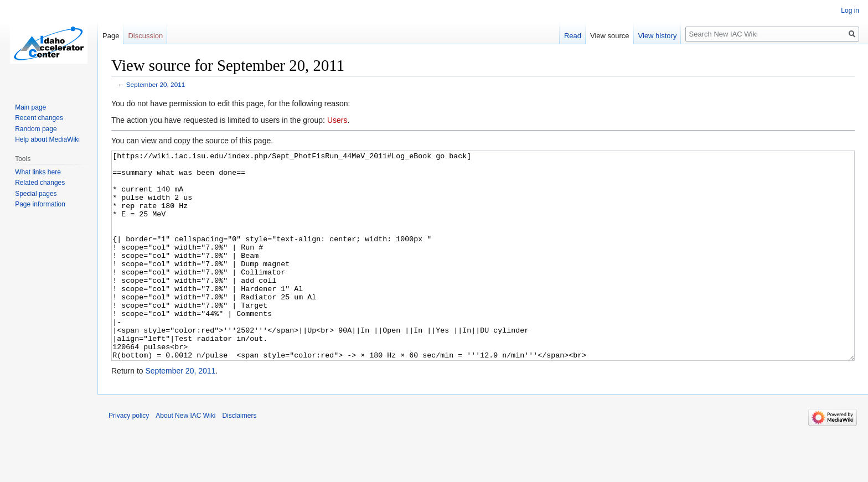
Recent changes (39, 118)
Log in (850, 11)
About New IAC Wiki (185, 457)
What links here (38, 172)
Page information (40, 204)
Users (337, 120)
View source (610, 36)
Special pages (36, 194)
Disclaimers (239, 457)
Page (111, 36)
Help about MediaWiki (47, 139)
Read (573, 36)
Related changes (40, 183)
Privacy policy (129, 457)
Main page (30, 107)
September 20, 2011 (156, 84)
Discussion (145, 36)
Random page (36, 129)
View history (658, 36)
